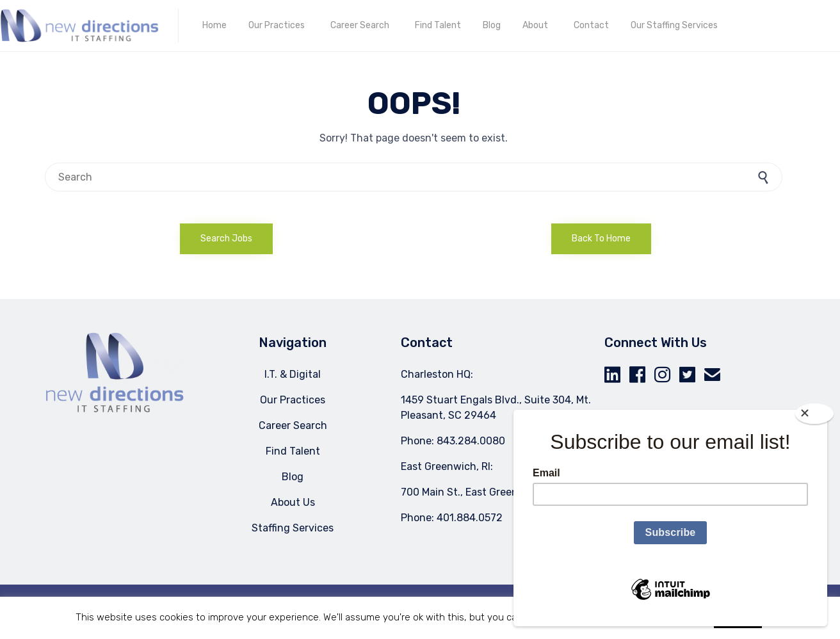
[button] (226, 239)
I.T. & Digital (293, 374)
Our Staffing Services (674, 25)
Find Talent (438, 25)
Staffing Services (293, 528)
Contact (591, 25)
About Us (293, 502)
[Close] (814, 414)
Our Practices (277, 25)
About (535, 25)
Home (214, 25)
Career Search (360, 25)
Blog (492, 25)
